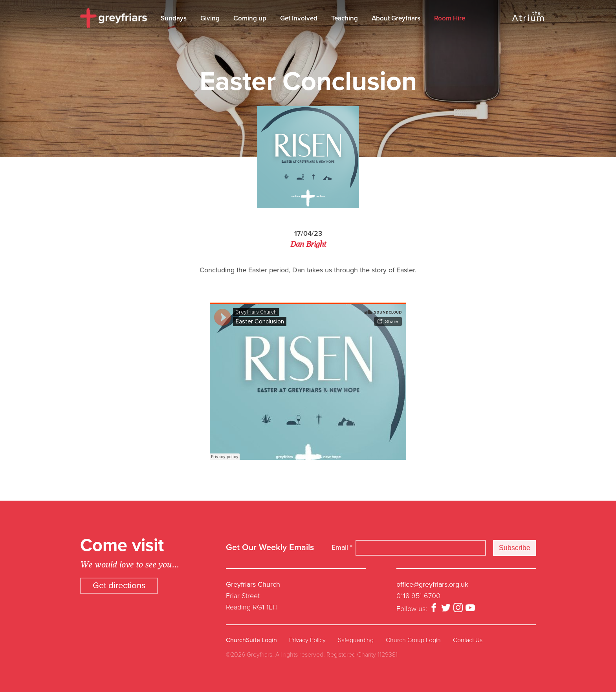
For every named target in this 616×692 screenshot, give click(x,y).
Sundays (174, 18)
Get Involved (299, 18)
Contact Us (468, 640)
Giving (210, 18)
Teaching (345, 18)
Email (342, 547)
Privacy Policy (307, 640)
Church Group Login (413, 640)
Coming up (250, 18)
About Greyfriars (396, 18)
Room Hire (450, 18)
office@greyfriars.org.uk (432, 584)
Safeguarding (356, 640)
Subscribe (515, 548)
